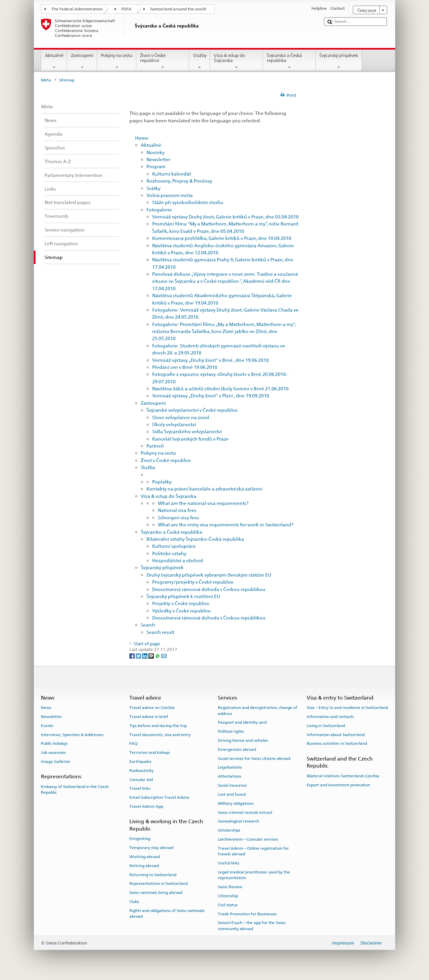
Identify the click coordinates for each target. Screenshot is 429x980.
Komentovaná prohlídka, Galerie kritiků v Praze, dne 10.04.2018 (222, 238)
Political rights (231, 731)
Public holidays (54, 743)
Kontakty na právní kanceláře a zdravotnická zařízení (204, 489)
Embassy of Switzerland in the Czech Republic (75, 789)
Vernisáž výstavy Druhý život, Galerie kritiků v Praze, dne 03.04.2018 (225, 217)
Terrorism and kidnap (149, 753)
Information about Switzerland (336, 734)
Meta (46, 80)
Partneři (155, 446)
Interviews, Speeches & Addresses (72, 734)
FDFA (126, 9)
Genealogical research (238, 821)
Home (142, 138)
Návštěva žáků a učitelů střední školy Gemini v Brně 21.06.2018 (220, 388)
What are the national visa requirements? (203, 503)
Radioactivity (141, 771)
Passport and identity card (242, 722)
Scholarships (229, 830)
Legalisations (230, 767)
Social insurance (232, 785)
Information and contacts (330, 717)
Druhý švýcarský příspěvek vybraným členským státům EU (209, 575)
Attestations (230, 776)
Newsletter (158, 159)
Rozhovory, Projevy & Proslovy (179, 181)
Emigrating (140, 839)
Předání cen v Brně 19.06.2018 (185, 367)
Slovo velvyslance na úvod (181, 417)
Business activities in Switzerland (337, 743)
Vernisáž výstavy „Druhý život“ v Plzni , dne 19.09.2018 (211, 396)
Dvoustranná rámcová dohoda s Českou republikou (209, 589)
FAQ (133, 743)
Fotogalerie (159, 210)
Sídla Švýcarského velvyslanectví (187, 431)
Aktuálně (54, 61)
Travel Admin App (146, 806)
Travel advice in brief (149, 717)
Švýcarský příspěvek (339, 61)
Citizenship (228, 896)
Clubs (134, 902)
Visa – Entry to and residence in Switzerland (347, 708)
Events (47, 726)
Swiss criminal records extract (245, 812)
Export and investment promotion (338, 785)
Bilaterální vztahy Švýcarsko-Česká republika (195, 539)
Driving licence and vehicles (243, 740)
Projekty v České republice (181, 603)
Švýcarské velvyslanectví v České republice (192, 410)
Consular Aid (141, 779)
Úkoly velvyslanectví (174, 424)
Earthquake (140, 762)
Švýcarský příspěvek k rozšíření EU (183, 596)
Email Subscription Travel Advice (159, 797)
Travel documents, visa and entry (160, 734)
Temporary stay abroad (151, 848)
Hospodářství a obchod (178, 560)
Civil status (228, 905)
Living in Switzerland (326, 726)
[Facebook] (133, 656)
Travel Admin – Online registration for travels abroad (253, 851)
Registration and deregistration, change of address (258, 710)
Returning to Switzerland (153, 874)
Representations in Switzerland (159, 884)
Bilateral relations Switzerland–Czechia (343, 776)
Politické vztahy (169, 553)
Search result (160, 632)
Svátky (154, 188)
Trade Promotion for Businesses (247, 914)
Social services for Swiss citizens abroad (254, 759)
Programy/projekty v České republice (193, 582)
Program (156, 166)
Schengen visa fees (178, 517)
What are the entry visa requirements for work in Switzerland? (226, 525)
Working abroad (145, 857)
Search (148, 625)
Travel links (140, 788)
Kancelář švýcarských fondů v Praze (190, 439)
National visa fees (177, 510)
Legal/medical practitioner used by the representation (254, 875)
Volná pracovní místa (170, 195)
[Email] (164, 656)
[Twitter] (139, 656)
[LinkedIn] (145, 656)
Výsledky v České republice (181, 611)
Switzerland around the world (178, 9)
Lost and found (232, 794)
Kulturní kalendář (172, 174)
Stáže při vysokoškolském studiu (188, 202)
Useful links (229, 863)
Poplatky (162, 482)
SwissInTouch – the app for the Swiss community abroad (252, 926)
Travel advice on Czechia (152, 708)
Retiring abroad (144, 866)
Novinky (156, 152)
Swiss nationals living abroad (156, 893)
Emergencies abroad (237, 749)
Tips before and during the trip (158, 726)
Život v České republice (163, 61)
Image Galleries (56, 762)
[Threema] (152, 656)
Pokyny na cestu (117, 61)
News (46, 708)
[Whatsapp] (158, 656)
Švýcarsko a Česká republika (290, 61)
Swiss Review (230, 887)
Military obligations (236, 803)
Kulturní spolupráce (174, 546)
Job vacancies (53, 753)
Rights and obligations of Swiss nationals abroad (167, 913)
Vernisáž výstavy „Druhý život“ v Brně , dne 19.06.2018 (210, 360)
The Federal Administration (77, 9)
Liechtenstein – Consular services (248, 839)
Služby (200, 61)
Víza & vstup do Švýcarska (237, 61)
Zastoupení (82, 61)
